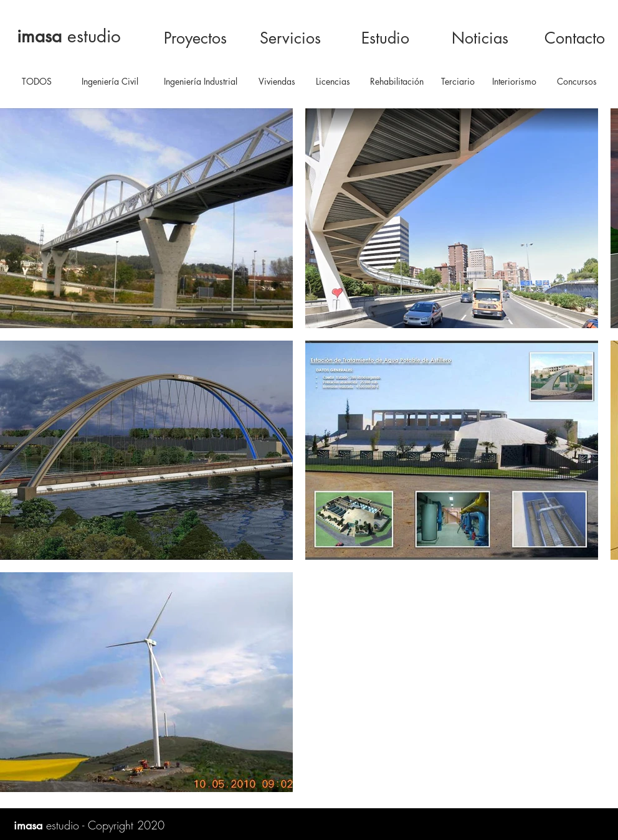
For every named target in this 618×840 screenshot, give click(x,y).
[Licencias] (333, 82)
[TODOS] (36, 82)
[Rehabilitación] (397, 82)
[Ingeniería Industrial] (200, 82)
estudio (69, 36)
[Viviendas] (277, 82)
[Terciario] (458, 82)
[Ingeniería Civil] (110, 82)
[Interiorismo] (514, 82)
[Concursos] (577, 82)
